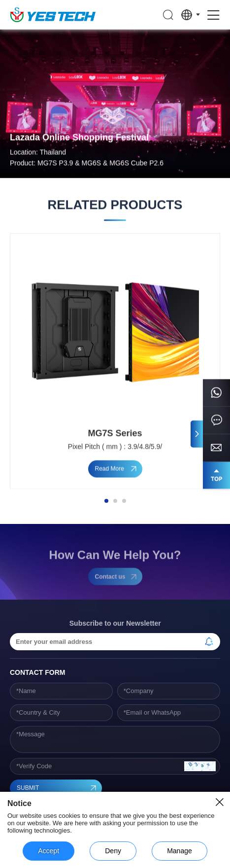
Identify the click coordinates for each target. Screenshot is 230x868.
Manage (180, 851)
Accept (49, 851)
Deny (113, 851)
